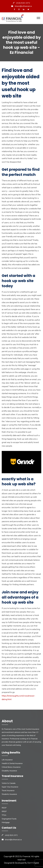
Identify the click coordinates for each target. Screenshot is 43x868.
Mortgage (6, 822)
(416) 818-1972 (23, 3)
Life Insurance (7, 760)
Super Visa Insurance (10, 787)
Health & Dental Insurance (12, 763)
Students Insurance (9, 794)
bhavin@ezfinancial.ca (23, 6)
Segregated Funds (9, 819)
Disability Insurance (9, 771)
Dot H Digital (33, 863)
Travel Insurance (8, 791)
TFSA (4, 815)
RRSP (4, 811)
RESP (4, 808)
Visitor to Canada (9, 783)
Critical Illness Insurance (11, 767)
